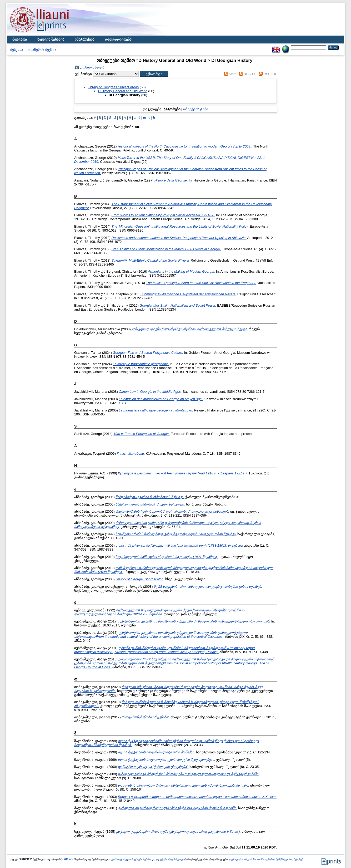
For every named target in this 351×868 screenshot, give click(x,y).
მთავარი (20, 39)
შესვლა (17, 50)
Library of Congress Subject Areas (113, 87)
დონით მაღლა (92, 67)
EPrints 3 (70, 859)
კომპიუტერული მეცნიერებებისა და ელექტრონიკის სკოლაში (149, 859)
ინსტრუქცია (85, 39)
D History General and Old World (123, 91)
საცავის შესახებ (51, 39)
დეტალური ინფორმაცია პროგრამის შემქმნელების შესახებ (266, 859)
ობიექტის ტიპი (196, 109)
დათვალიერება (118, 39)
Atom (233, 74)
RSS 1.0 (250, 74)
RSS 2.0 (270, 74)
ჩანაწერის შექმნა (42, 50)
